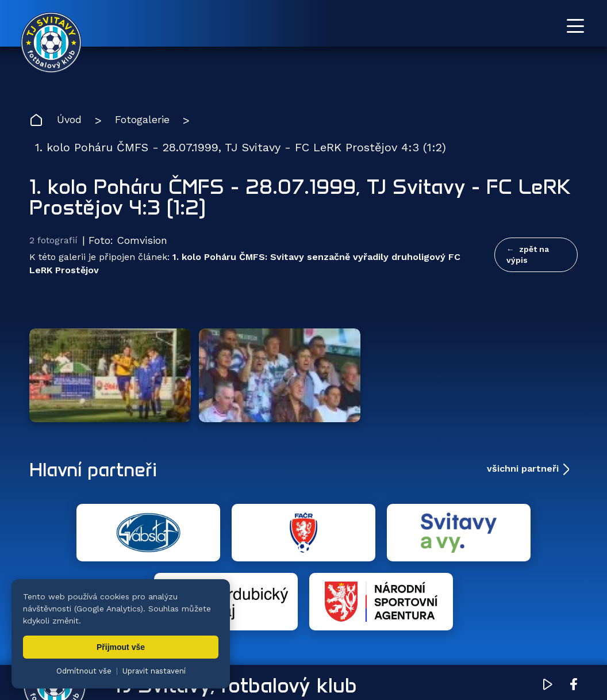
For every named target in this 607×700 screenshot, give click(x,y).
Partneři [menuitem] (486, 625)
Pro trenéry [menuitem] (554, 625)
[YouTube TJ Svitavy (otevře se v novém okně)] (548, 574)
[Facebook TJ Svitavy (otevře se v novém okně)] (574, 574)
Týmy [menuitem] (235, 625)
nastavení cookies (423, 663)
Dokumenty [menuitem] (416, 625)
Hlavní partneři (100, 426)
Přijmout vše (121, 647)
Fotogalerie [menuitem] (296, 625)
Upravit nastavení (154, 671)
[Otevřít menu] (575, 26)
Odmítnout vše (84, 671)
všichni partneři (523, 425)
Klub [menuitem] (356, 625)
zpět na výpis (528, 255)
